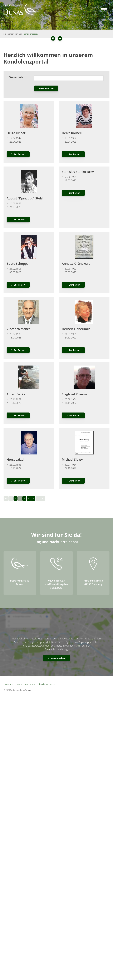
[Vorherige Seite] (11, 498)
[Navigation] (104, 10)
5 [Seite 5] (33, 498)
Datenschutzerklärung (26, 684)
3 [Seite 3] (24, 498)
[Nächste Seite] (38, 498)
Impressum (8, 684)
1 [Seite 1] (16, 498)
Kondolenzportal (31, 34)
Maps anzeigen (58, 658)
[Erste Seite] (6, 498)
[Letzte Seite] (43, 498)
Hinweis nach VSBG (46, 684)
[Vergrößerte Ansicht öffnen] (29, 116)
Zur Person (19, 154)
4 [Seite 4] (29, 498)
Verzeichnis (16, 77)
